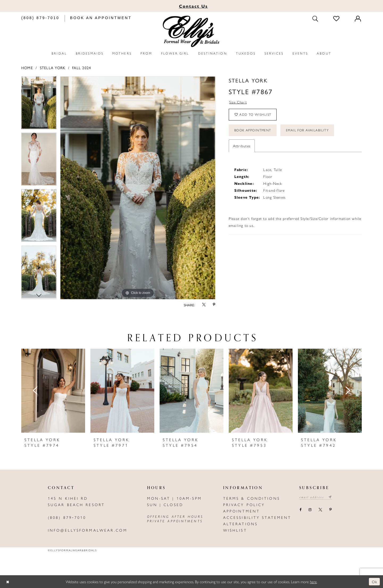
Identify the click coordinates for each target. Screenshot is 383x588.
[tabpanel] (39, 105)
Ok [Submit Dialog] (374, 581)
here (313, 581)
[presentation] (53, 391)
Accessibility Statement (257, 517)
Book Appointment (254, 132)
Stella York (53, 68)
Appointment (242, 511)
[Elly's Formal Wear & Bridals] (191, 32)
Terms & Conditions (252, 498)
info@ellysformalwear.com (88, 530)
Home (27, 68)
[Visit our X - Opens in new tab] (320, 510)
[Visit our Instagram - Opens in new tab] (310, 510)
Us (193, 6)
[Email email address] (317, 497)
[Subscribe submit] (332, 497)
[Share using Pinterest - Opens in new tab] (214, 305)
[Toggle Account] (358, 18)
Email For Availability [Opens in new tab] (312, 132)
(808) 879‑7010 (67, 517)
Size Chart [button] (238, 102)
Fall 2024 (82, 68)
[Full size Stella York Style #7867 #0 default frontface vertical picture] (138, 188)
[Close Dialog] (8, 582)
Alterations (240, 524)
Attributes (242, 148)
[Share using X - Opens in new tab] (204, 305)
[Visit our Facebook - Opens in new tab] (300, 510)
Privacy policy (244, 504)
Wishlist (235, 530)
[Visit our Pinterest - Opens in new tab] (330, 510)
